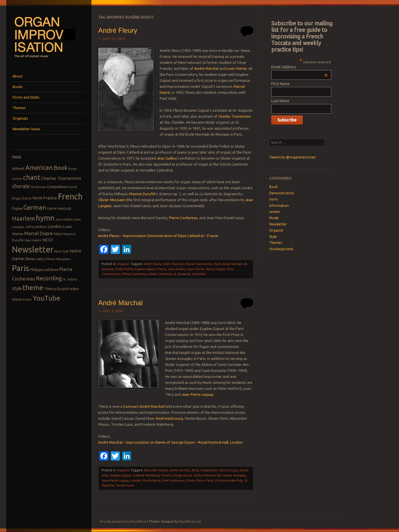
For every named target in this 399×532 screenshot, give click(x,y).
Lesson (275, 212)
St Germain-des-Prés (228, 480)
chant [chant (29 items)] (32, 177)
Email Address (300, 67)
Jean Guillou (167, 158)
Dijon (217, 264)
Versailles (199, 274)
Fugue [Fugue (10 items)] (17, 208)
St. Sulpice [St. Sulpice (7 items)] (70, 279)
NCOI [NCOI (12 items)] (48, 240)
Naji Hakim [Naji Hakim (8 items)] (33, 240)
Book (273, 187)
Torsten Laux (125, 485)
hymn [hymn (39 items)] (45, 218)
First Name (280, 84)
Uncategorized (281, 249)
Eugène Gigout (145, 269)
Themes (19, 108)
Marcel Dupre (215, 269)
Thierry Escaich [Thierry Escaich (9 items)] (56, 289)
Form (273, 199)
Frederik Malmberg (146, 475)
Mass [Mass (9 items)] (58, 234)
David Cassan (228, 470)
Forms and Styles (26, 97)
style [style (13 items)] (17, 288)
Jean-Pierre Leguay (197, 394)
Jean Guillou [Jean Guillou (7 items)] (64, 219)
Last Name (280, 101)
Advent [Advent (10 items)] (18, 168)
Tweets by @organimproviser (293, 157)
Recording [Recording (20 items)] (49, 278)
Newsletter (278, 224)
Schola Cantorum (160, 274)
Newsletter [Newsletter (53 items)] (33, 249)
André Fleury (118, 30)
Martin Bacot (151, 480)
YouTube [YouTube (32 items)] (47, 298)
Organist (123, 264)
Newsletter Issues (26, 129)
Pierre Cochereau (183, 218)
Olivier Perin (195, 480)
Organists (20, 118)
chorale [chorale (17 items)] (21, 186)
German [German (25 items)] (35, 207)
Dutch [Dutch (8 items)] (27, 198)
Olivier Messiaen (112, 200)
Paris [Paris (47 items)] (20, 268)
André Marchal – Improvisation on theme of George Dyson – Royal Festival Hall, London (170, 442)
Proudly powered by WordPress (123, 521)
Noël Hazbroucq (169, 418)
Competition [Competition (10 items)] (57, 187)
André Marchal (206, 68)
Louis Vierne (237, 68)
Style (273, 237)
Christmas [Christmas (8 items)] (38, 187)
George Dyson (182, 475)
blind (195, 470)
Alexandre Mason (155, 470)
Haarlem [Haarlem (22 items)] (23, 218)
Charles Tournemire (235, 116)
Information (279, 206)
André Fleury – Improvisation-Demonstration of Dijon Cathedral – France (158, 236)
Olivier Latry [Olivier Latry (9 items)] (35, 259)
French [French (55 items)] (70, 196)
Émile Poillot (124, 269)
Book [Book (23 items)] (60, 168)
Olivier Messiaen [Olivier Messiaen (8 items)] (58, 259)
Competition (209, 470)
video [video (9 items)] (74, 289)
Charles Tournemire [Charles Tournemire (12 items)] (61, 178)
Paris (209, 480)
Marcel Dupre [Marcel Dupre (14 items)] (39, 233)
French (161, 269)
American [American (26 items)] (39, 167)
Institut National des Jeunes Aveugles (219, 475)
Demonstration (282, 193)
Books (18, 87)
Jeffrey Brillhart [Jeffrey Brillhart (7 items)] (36, 227)
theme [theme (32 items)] (33, 288)
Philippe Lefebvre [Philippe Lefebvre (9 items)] (44, 270)
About (18, 76)
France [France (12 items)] (50, 198)
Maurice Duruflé (142, 194)
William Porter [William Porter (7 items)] (22, 299)
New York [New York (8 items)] (62, 251)
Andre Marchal (173, 264)
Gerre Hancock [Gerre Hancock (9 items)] (59, 208)
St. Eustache (182, 274)
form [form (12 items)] (37, 198)
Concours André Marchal (144, 406)
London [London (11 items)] (55, 226)
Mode (274, 218)
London (135, 480)
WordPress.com (190, 521)
